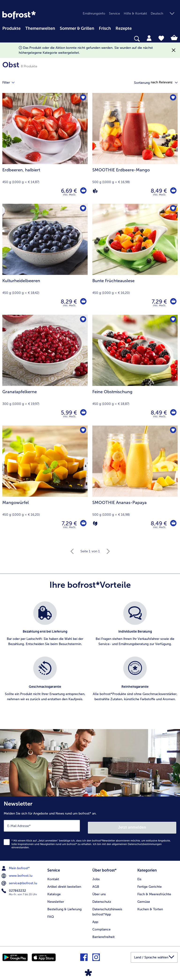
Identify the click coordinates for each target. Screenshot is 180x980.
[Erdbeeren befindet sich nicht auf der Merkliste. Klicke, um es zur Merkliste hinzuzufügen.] (83, 98)
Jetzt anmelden (132, 825)
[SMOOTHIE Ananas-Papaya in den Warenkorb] (173, 523)
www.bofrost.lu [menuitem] (17, 874)
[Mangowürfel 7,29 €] (45, 481)
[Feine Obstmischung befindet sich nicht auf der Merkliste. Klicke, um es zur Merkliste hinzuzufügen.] (173, 320)
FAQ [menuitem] (51, 914)
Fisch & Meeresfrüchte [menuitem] (154, 891)
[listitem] (45, 627)
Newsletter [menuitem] (56, 899)
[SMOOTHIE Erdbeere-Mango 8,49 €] (135, 148)
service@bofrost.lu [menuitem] (20, 881)
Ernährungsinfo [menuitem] (94, 13)
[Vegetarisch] (95, 523)
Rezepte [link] (124, 28)
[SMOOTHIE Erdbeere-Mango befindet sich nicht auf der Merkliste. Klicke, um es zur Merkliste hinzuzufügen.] (173, 98)
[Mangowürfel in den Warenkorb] (83, 523)
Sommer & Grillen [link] (77, 28)
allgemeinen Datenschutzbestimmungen (137, 842)
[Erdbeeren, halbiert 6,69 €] (45, 148)
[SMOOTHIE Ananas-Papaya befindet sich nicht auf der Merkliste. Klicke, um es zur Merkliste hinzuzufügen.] (173, 431)
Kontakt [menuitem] (53, 876)
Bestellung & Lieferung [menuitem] (64, 906)
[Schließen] (174, 50)
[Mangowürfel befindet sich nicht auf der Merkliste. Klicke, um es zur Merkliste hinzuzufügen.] (83, 431)
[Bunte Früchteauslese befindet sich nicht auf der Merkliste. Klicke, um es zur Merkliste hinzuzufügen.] (173, 209)
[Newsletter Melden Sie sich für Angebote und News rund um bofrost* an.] (90, 828)
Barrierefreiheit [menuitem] (103, 934)
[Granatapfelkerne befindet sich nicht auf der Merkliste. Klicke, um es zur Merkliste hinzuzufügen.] (83, 320)
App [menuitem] (95, 919)
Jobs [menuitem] (96, 876)
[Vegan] (95, 191)
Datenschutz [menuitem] (102, 899)
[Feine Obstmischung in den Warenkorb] (173, 413)
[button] (164, 14)
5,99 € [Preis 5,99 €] (68, 413)
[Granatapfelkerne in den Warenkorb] (83, 413)
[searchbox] (5, 39)
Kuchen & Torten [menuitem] (150, 906)
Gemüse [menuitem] (144, 899)
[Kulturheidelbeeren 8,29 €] (45, 259)
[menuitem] (11, 28)
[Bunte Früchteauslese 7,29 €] (135, 259)
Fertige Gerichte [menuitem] (150, 884)
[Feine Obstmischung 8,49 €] (135, 370)
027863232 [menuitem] (14, 889)
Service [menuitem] (114, 13)
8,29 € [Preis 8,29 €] (68, 302)
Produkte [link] (11, 28)
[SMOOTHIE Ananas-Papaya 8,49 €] (135, 481)
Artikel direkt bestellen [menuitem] (64, 884)
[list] (90, 657)
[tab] (149, 38)
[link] (19, 15)
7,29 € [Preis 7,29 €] (159, 302)
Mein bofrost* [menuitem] (16, 866)
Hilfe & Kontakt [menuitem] (135, 13)
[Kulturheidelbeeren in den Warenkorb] (83, 302)
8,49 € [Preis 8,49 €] (158, 191)
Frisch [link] (105, 28)
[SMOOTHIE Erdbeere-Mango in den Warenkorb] (173, 191)
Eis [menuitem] (139, 876)
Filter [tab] (11, 83)
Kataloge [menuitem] (54, 891)
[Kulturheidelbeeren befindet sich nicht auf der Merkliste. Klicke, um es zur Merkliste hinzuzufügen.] (83, 209)
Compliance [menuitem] (101, 927)
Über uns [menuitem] (99, 891)
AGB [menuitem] (96, 884)
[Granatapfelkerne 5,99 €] (45, 370)
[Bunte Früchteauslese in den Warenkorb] (173, 302)
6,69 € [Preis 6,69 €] (68, 191)
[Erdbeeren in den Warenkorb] (83, 191)
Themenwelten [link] (40, 28)
